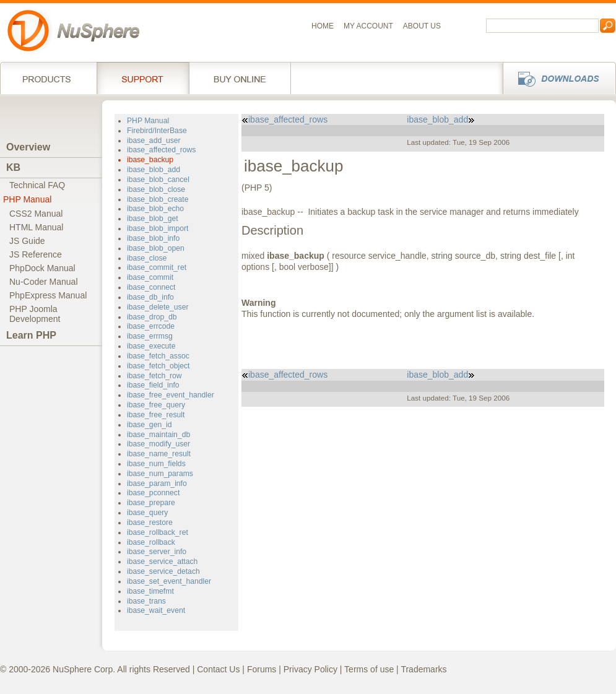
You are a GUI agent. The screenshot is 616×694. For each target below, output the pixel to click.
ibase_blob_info (153, 238)
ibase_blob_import (158, 228)
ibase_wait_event (156, 610)
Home (323, 26)
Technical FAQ (37, 185)
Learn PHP (31, 335)
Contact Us (218, 669)
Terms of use (369, 669)
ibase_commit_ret (157, 267)
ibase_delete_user (158, 307)
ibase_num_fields (156, 464)
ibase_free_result (156, 415)
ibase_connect (151, 287)
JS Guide (27, 241)
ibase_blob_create (158, 199)
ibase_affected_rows (161, 150)
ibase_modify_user (158, 444)
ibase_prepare (151, 503)
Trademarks (423, 669)
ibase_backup (150, 160)
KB (13, 167)
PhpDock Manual (42, 268)
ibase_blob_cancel (158, 180)
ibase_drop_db (152, 317)
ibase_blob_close (156, 189)
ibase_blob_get (153, 219)
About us (422, 26)
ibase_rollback (151, 542)
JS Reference (36, 254)
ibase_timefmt (150, 591)
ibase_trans (146, 601)
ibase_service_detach (163, 571)
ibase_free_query (156, 405)
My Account (368, 26)
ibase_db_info (150, 297)
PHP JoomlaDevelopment (35, 314)
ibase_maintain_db (158, 435)
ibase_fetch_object (158, 366)
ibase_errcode (151, 326)
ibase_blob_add (154, 170)
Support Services (143, 78)
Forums (262, 669)
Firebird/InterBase (157, 131)
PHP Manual (27, 199)
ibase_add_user (154, 141)
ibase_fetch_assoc (158, 356)
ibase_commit (150, 277)
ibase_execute (151, 346)
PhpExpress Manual (48, 295)
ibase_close (147, 258)
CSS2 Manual (36, 214)
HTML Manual (36, 227)
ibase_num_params (160, 474)
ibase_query (147, 513)
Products (48, 78)
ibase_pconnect (153, 493)
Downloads (556, 78)
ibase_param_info (157, 484)
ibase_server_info (157, 552)
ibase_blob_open (156, 248)
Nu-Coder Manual (44, 282)
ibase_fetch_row (154, 376)
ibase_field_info (153, 385)
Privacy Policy (310, 669)
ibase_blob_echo (155, 209)
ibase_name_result (159, 454)
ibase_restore (150, 523)
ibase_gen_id (149, 425)
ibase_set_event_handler (169, 581)
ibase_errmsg (150, 336)
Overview (28, 147)
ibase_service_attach (162, 562)
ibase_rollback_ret (158, 532)
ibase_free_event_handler (171, 395)
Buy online (240, 78)
